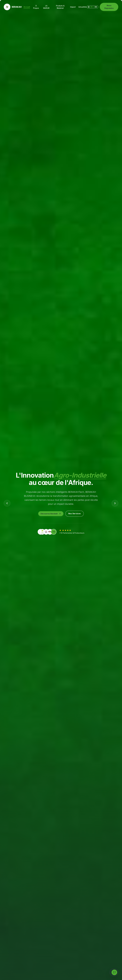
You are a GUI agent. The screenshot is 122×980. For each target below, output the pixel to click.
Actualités (83, 7)
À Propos (36, 7)
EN (96, 7)
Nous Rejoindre (109, 7)
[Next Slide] (115, 503)
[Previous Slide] (7, 503)
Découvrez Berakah (51, 514)
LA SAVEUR (46, 7)
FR (91, 7)
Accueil (27, 7)
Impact (73, 7)
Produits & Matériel (60, 7)
